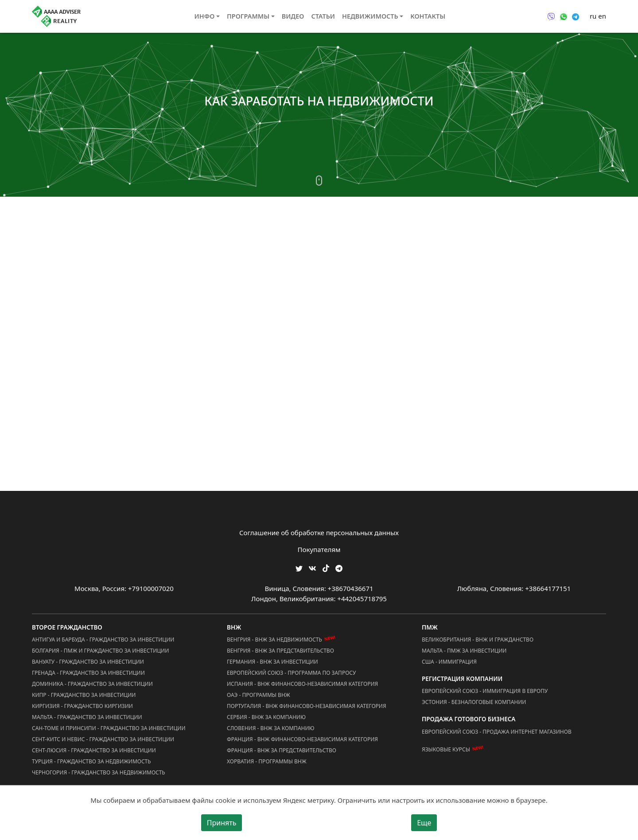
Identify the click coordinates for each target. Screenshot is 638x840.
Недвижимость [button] (370, 16)
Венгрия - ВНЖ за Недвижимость (274, 640)
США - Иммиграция (449, 662)
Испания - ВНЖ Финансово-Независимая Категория (302, 684)
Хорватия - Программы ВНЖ (267, 761)
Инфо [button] (205, 16)
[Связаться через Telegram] (576, 16)
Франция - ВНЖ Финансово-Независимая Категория (302, 739)
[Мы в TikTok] (326, 566)
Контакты (428, 16)
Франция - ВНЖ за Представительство (282, 750)
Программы (248, 16)
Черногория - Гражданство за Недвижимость (99, 772)
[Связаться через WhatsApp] (564, 16)
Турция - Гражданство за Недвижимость (91, 761)
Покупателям (319, 549)
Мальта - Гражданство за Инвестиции (87, 717)
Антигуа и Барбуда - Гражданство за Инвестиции (103, 640)
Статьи (323, 16)
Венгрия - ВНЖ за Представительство (280, 651)
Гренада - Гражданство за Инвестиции (88, 673)
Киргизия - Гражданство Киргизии (82, 706)
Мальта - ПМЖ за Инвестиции (464, 651)
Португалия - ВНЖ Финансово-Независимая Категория (307, 706)
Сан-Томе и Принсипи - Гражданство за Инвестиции (109, 728)
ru (593, 16)
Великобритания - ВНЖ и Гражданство (478, 640)
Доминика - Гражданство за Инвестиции (92, 684)
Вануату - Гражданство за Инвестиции (88, 662)
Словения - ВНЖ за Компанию (271, 728)
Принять (222, 823)
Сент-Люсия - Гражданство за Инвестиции (94, 750)
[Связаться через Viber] (551, 16)
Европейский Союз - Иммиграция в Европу (485, 691)
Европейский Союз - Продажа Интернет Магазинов (497, 732)
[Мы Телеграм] (339, 568)
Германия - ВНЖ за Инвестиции (272, 662)
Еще (424, 823)
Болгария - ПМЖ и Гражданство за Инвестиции (100, 651)
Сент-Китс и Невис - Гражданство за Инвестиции (103, 739)
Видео (293, 16)
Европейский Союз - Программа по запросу (291, 673)
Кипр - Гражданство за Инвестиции (84, 695)
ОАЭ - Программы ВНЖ (259, 695)
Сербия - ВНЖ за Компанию (266, 717)
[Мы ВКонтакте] (312, 568)
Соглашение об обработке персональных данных (319, 533)
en (602, 16)
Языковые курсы (446, 749)
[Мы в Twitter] (299, 568)
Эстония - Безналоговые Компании (474, 702)
